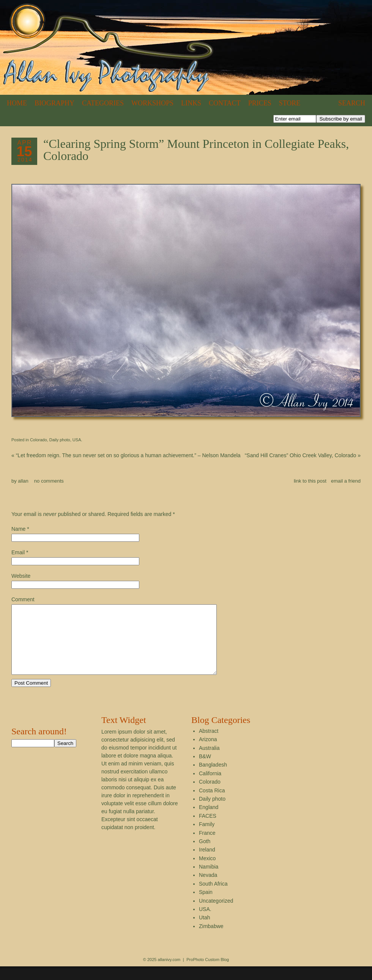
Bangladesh (213, 778)
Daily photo (60, 440)
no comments (49, 481)
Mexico (207, 872)
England (209, 821)
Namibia (209, 880)
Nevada (208, 889)
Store (290, 103)
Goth (205, 855)
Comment (23, 599)
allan (23, 481)
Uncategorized (216, 914)
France (207, 847)
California (210, 787)
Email (18, 552)
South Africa (213, 897)
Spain (206, 906)
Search (352, 103)
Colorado (39, 440)
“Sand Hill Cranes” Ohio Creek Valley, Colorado (303, 455)
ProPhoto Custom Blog (208, 973)
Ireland (207, 863)
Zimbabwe (211, 940)
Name (18, 529)
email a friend (346, 481)
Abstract (209, 745)
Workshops (152, 103)
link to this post (310, 481)
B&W (205, 770)
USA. (77, 440)
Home (17, 103)
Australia (209, 762)
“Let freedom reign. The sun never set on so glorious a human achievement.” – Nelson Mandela (126, 455)
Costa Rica (212, 804)
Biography (54, 103)
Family (207, 838)
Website (21, 576)
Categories (103, 103)
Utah (205, 931)
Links (191, 103)
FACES (208, 829)
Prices (260, 103)
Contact (225, 103)
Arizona (208, 753)
